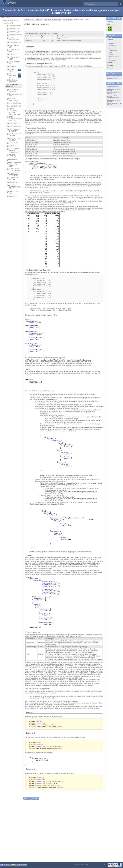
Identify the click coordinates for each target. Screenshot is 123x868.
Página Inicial (5, 18)
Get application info (14, 76)
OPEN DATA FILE (14, 123)
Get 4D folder (14, 70)
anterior (27, 804)
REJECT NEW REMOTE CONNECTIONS (13, 151)
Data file (11, 54)
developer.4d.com (61, 13)
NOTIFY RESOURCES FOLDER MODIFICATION (13, 112)
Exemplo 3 (30, 774)
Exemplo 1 (30, 716)
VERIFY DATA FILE (13, 192)
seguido (35, 804)
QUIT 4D (11, 146)
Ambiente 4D (9, 23)
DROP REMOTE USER (13, 58)
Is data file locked (14, 106)
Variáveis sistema (14, 26)
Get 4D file (11, 66)
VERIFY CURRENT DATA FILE (13, 187)
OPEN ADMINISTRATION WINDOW (14, 119)
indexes (29, 559)
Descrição (30, 47)
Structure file (12, 182)
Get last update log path (14, 95)
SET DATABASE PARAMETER (13, 174)
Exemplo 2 (30, 737)
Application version (14, 35)
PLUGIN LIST (12, 143)
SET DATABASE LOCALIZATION (13, 170)
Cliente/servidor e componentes (38, 693)
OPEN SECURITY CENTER (14, 135)
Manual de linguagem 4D (11, 20)
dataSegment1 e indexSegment (38, 272)
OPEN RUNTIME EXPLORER (14, 130)
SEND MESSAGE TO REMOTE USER (14, 164)
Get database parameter (12, 90)
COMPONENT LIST (13, 46)
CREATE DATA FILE (13, 51)
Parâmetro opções (33, 636)
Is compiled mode (14, 103)
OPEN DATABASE (14, 126)
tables (28, 373)
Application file (13, 29)
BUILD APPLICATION (13, 39)
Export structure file (13, 63)
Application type (13, 32)
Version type (12, 196)
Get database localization (12, 81)
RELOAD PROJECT (11, 156)
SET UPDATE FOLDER (12, 179)
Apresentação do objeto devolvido (39, 64)
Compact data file (14, 42)
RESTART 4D (12, 160)
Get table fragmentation (12, 99)
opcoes (84, 187)
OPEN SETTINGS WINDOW (14, 139)
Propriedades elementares (36, 130)
